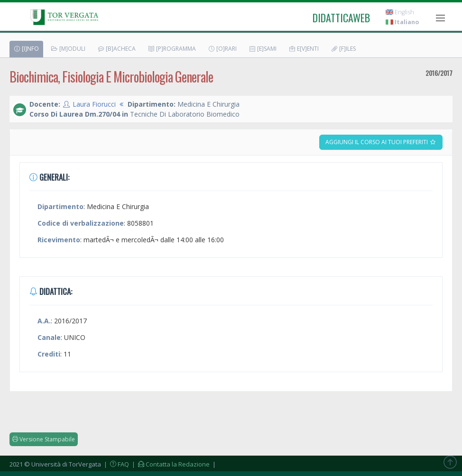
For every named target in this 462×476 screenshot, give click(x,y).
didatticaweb (341, 18)
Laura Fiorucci (94, 104)
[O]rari (222, 49)
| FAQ (116, 464)
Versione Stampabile (44, 439)
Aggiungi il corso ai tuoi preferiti (381, 142)
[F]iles (343, 49)
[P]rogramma (172, 49)
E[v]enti (304, 49)
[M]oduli (68, 49)
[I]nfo (26, 49)
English (400, 12)
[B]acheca (116, 49)
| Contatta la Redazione (170, 464)
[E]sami (263, 49)
